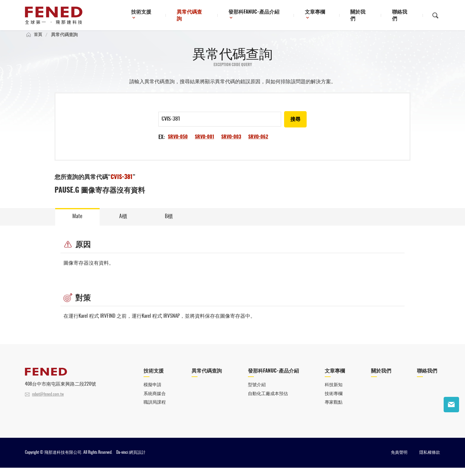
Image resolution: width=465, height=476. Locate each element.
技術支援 (163, 16)
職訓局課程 (155, 411)
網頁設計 (137, 461)
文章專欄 (326, 16)
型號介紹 (257, 393)
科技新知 (334, 393)
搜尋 (295, 126)
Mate (77, 223)
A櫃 (123, 223)
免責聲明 (399, 461)
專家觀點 (334, 411)
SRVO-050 (178, 143)
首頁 (38, 40)
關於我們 (367, 16)
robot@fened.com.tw (48, 402)
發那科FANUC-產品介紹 (268, 16)
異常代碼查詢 (209, 16)
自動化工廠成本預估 (268, 401)
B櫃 (169, 223)
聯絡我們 (404, 16)
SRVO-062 (258, 143)
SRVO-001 (204, 143)
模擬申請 (152, 393)
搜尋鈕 (435, 16)
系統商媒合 (155, 401)
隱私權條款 (430, 461)
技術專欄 (334, 401)
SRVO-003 (231, 143)
